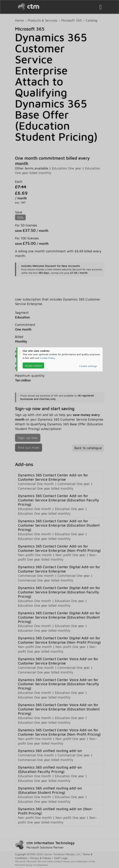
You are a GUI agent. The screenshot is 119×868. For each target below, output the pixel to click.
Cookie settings (88, 366)
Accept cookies (33, 365)
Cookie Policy (47, 358)
